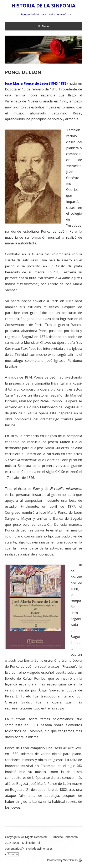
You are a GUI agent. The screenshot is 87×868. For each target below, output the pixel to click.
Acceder (13, 854)
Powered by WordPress (65, 860)
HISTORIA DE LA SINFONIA (43, 6)
